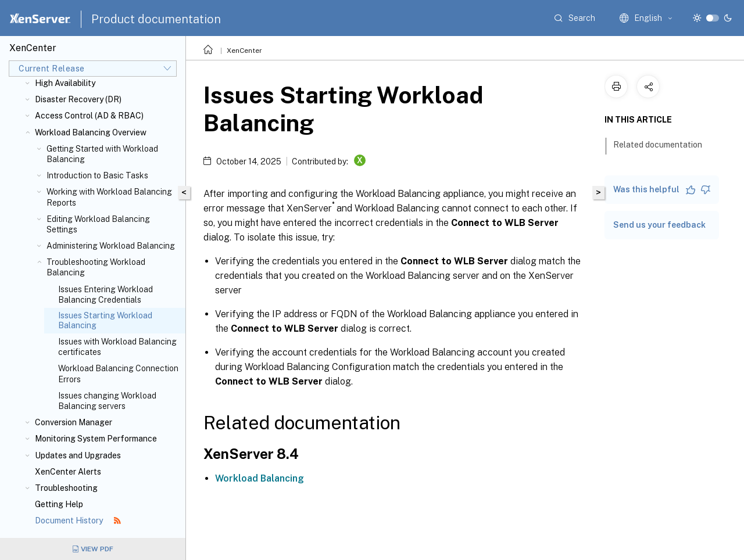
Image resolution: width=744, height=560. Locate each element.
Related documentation (664, 143)
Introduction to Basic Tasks (97, 175)
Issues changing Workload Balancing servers (107, 401)
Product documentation (156, 19)
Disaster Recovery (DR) (78, 99)
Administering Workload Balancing (111, 246)
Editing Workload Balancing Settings (98, 224)
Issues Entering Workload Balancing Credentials (105, 295)
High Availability (65, 83)
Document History (78, 520)
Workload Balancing (260, 478)
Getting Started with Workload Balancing (102, 154)
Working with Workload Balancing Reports (109, 197)
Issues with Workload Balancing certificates (117, 347)
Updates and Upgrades (78, 455)
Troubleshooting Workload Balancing (96, 267)
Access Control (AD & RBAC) (89, 116)
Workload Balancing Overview (91, 132)
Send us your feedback (659, 225)
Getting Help (59, 504)
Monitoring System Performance (96, 439)
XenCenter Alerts (68, 472)
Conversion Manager (74, 422)
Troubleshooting (66, 488)
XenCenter (244, 51)
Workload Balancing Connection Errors (118, 374)
